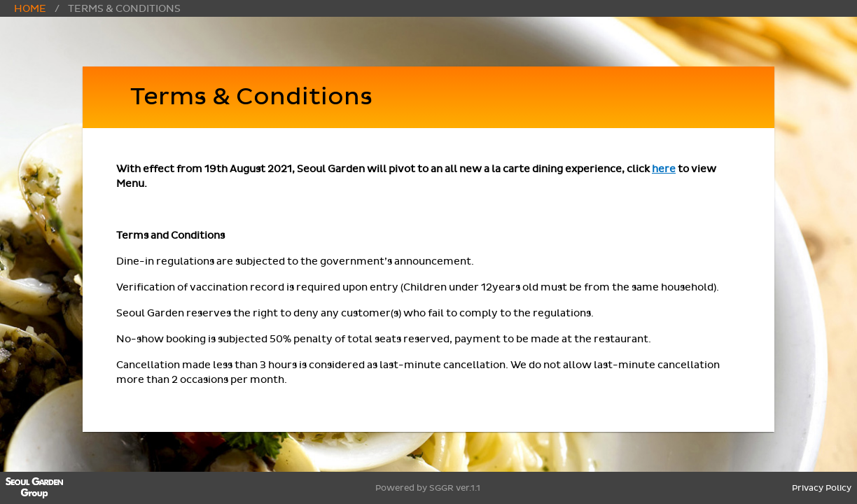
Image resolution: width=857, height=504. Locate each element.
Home (30, 9)
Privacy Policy (822, 488)
